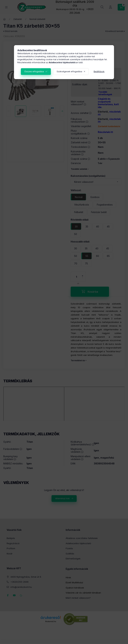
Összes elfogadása (34, 71)
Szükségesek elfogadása (69, 71)
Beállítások (99, 71)
